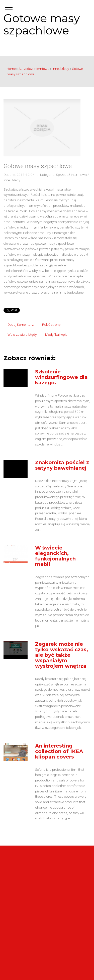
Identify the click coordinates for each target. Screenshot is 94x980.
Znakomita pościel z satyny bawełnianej (62, 465)
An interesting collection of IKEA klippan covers (59, 751)
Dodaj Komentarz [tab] (21, 325)
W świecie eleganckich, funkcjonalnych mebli (55, 556)
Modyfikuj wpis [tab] (56, 334)
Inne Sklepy (61, 69)
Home (11, 69)
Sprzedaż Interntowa (34, 69)
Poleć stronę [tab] (51, 325)
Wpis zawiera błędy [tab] (22, 334)
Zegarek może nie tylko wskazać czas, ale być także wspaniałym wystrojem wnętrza (62, 655)
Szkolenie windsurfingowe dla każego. (61, 377)
